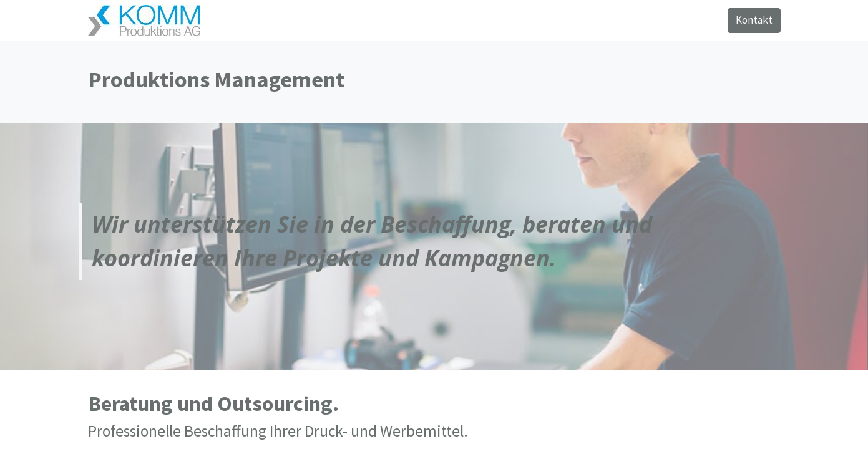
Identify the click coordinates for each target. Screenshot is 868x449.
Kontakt (754, 20)
